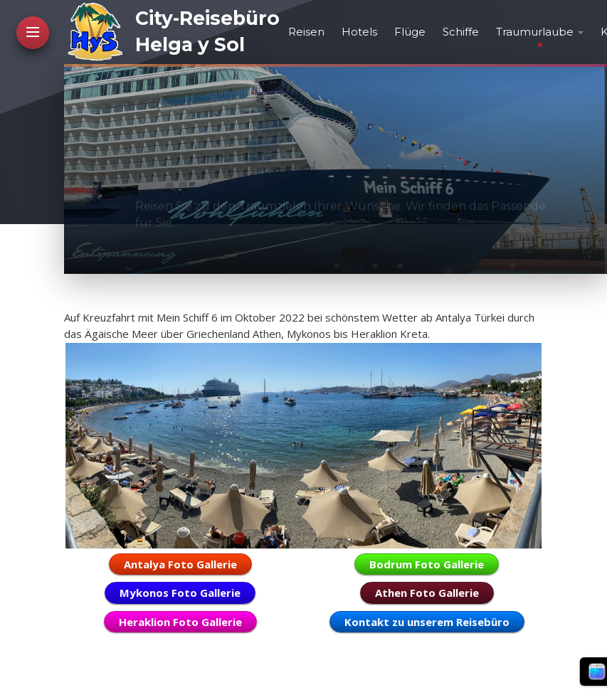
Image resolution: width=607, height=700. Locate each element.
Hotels (359, 32)
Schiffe (461, 32)
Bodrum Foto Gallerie (427, 564)
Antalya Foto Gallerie (180, 564)
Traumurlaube (535, 32)
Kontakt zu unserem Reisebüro (427, 622)
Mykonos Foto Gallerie (180, 593)
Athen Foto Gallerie (427, 593)
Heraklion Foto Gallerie (180, 622)
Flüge (410, 32)
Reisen (306, 32)
